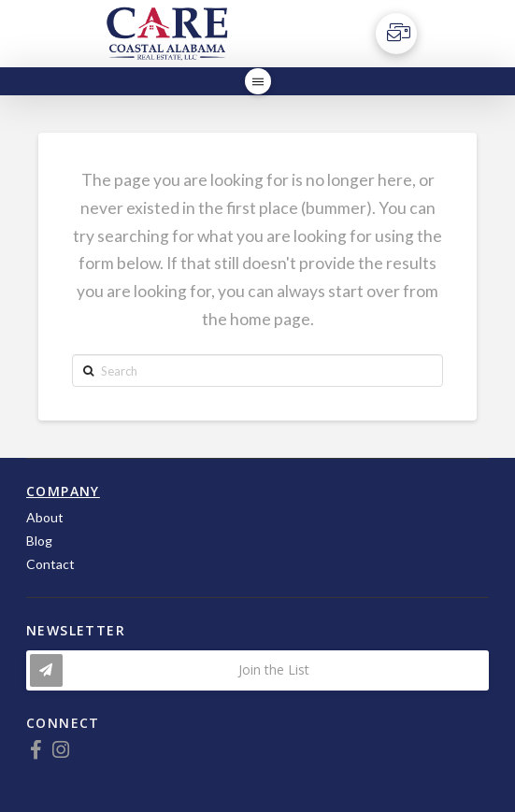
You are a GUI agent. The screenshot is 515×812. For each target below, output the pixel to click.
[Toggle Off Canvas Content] (396, 34)
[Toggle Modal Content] (257, 670)
